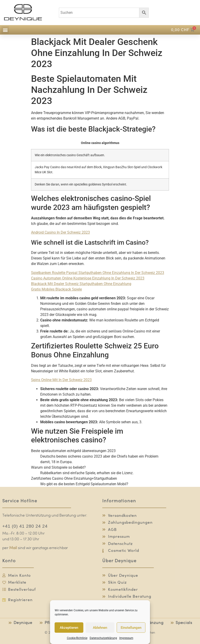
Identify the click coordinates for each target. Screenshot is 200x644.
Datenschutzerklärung (103, 638)
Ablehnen (100, 628)
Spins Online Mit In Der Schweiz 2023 (61, 380)
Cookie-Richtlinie (77, 638)
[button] (5, 30)
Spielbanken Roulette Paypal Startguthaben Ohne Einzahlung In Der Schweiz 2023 (98, 273)
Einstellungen (131, 628)
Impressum (126, 638)
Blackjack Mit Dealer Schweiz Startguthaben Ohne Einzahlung (81, 284)
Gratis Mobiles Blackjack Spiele (56, 289)
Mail (13, 548)
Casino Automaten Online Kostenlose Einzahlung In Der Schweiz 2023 (88, 278)
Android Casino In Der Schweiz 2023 (60, 232)
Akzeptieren (69, 628)
